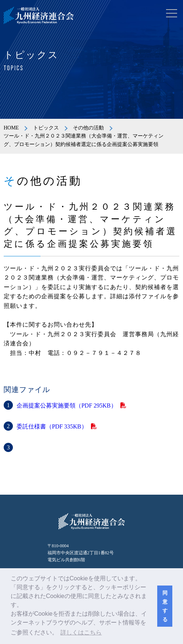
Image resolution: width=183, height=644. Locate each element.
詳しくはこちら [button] (81, 632)
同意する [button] (165, 606)
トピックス (46, 128)
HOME (11, 128)
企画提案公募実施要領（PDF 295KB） (67, 405)
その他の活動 (88, 128)
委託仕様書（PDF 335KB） (52, 426)
